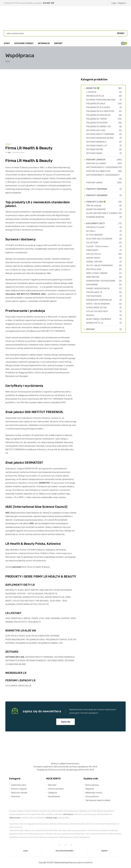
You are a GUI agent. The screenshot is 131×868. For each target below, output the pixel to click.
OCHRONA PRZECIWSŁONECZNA (101, 100)
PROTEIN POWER (94, 296)
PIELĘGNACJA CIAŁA (96, 104)
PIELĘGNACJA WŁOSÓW (97, 123)
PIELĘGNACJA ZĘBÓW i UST (99, 126)
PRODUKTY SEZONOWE (97, 189)
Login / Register (119, 3)
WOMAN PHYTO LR (95, 323)
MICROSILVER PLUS (95, 96)
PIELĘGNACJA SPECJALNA (98, 115)
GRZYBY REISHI (93, 258)
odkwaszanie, (15, 818)
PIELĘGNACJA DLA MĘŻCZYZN (100, 111)
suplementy (48, 767)
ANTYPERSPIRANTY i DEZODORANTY (103, 167)
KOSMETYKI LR (15, 631)
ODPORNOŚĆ (92, 285)
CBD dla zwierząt (94, 206)
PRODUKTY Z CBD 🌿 (96, 202)
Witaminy (90, 315)
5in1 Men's (91, 231)
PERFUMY (11, 680)
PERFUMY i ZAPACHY (96, 160)
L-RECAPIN (91, 92)
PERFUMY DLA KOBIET (96, 163)
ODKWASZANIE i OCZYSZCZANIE (101, 281)
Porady (8, 144)
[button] (66, 722)
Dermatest (11, 294)
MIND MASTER (93, 277)
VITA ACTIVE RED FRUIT (97, 311)
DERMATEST (45, 483)
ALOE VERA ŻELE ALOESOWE (99, 239)
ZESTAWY (91, 329)
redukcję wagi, (51, 818)
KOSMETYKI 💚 (93, 88)
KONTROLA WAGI (94, 269)
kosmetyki (64, 767)
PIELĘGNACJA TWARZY (97, 119)
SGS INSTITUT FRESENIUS (28, 294)
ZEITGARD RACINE (95, 149)
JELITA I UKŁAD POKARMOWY (100, 265)
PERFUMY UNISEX (94, 183)
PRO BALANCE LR (94, 292)
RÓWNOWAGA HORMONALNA (99, 300)
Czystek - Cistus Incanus (97, 246)
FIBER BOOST (92, 250)
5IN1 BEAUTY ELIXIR (95, 227)
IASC (43, 294)
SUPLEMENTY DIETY (95, 223)
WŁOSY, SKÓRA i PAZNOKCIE (99, 319)
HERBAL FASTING (94, 262)
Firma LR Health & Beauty (29, 148)
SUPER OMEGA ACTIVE (97, 308)
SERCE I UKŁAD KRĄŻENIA (98, 304)
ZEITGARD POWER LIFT (97, 146)
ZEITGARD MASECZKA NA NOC (100, 138)
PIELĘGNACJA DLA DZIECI (98, 107)
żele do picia (68, 814)
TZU (9, 153)
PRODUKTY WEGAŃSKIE (97, 195)
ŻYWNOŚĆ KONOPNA (95, 217)
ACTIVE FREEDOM (94, 235)
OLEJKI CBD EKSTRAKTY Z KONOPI (102, 213)
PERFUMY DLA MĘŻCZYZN (98, 171)
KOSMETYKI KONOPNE (96, 209)
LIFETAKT (15, 613)
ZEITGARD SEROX (94, 153)
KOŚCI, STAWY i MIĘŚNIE (97, 273)
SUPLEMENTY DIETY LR (20, 585)
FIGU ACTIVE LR (94, 254)
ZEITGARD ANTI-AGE (15, 657)
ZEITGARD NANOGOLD (96, 142)
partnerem (17, 567)
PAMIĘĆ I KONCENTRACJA (98, 288)
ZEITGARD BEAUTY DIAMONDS (100, 134)
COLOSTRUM (92, 243)
